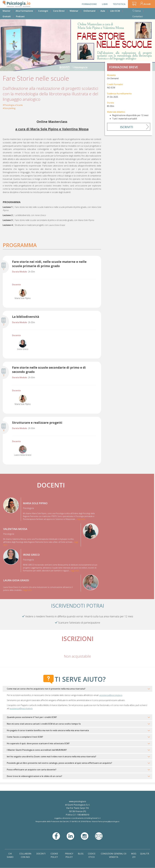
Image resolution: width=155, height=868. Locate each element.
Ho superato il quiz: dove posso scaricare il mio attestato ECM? (38, 743)
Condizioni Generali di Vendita (114, 855)
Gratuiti (7, 16)
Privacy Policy (69, 855)
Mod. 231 (134, 855)
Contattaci (138, 16)
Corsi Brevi (59, 11)
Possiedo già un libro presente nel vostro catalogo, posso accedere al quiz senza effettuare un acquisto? (59, 763)
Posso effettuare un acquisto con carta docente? (32, 770)
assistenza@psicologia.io (111, 695)
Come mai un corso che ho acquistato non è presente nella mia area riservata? (46, 689)
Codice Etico (92, 855)
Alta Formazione (24, 11)
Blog (81, 854)
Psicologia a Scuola (13, 105)
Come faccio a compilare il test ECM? (25, 737)
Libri (105, 4)
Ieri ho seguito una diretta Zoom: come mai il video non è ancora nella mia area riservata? (52, 757)
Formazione (89, 4)
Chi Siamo (10, 855)
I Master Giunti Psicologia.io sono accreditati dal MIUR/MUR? (37, 750)
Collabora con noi (25, 855)
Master (7, 11)
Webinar (74, 11)
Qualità (145, 854)
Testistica (119, 4)
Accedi (147, 4)
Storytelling (10, 108)
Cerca (138, 11)
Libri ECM (115, 11)
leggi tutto (81, 519)
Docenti (41, 854)
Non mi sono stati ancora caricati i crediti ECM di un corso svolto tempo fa (44, 724)
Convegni (43, 11)
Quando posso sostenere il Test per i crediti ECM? (32, 717)
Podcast (20, 16)
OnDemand (89, 11)
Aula (103, 11)
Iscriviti (127, 127)
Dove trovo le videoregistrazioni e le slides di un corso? (34, 776)
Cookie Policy (54, 855)
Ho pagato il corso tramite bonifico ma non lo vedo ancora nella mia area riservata (48, 730)
